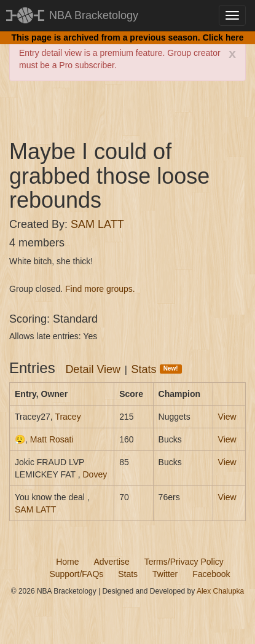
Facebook (211, 574)
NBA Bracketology (94, 15)
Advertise (111, 562)
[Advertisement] (132, 109)
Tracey (68, 417)
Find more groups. (100, 289)
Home (67, 562)
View (227, 417)
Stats (157, 369)
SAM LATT (97, 224)
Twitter (165, 574)
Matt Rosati (52, 439)
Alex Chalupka (220, 591)
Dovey (95, 474)
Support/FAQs (76, 574)
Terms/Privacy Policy (184, 562)
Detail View (93, 369)
